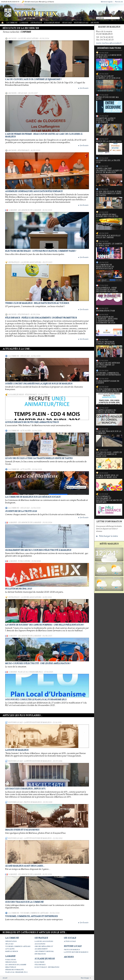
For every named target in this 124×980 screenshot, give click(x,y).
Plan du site (119, 2)
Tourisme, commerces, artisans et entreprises (32, 916)
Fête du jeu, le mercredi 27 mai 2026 (109, 62)
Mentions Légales (107, 2)
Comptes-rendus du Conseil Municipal (109, 417)
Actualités (25, 431)
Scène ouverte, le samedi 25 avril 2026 (109, 251)
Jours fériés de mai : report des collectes (109, 222)
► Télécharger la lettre (107, 536)
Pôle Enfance (24, 150)
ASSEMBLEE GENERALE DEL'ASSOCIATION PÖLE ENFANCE (34, 191)
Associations (40, 944)
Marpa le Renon (12, 951)
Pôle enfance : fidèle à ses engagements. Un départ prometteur (41, 318)
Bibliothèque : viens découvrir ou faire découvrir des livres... (109, 296)
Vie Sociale (67, 23)
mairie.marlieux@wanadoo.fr (109, 43)
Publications (24, 561)
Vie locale (22, 93)
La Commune (12, 23)
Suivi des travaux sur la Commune (24, 902)
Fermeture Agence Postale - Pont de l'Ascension (109, 126)
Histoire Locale (81, 23)
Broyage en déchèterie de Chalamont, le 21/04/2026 (108, 365)
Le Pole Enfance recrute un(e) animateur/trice (32, 422)
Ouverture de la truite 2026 (21, 511)
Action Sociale (70, 941)
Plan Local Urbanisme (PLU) (30, 672)
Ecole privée (39, 962)
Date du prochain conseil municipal (109, 349)
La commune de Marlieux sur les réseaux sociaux (33, 497)
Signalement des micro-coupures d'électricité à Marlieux (38, 550)
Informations (40, 954)
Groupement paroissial (44, 951)
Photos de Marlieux (33, 802)
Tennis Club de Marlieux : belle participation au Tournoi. (37, 303)
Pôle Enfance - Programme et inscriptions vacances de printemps (109, 506)
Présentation (11, 941)
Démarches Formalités (15, 970)
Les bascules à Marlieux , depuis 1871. (25, 789)
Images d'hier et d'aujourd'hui (22, 830)
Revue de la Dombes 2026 (109, 148)
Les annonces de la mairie (30, 210)
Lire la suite (83, 88)
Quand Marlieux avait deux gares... (25, 866)
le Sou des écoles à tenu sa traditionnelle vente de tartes (39, 458)
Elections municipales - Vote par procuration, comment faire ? (41, 251)
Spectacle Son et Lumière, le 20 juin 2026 (109, 83)
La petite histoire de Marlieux (38, 722)
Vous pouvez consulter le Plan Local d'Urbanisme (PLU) (36, 699)
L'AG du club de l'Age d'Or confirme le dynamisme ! (33, 79)
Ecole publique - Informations (47, 967)
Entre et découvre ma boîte (109, 104)
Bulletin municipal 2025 (19, 589)
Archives (95, 23)
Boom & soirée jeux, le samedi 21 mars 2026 (109, 483)
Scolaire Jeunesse (52, 23)
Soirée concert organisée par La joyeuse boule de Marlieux (39, 384)
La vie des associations (28, 38)
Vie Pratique (36, 23)
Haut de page (85, 978)
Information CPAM (105, 311)
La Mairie (24, 23)
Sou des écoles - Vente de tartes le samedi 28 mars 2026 (109, 461)
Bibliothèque (11, 967)
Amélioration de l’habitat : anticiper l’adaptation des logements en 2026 (109, 326)
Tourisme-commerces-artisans (34, 913)
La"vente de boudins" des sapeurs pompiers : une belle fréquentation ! (45, 625)
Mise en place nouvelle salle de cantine (108, 237)
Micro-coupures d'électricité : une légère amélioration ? (38, 663)
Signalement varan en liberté (108, 382)
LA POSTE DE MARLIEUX (17, 750)
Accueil (5, 978)
